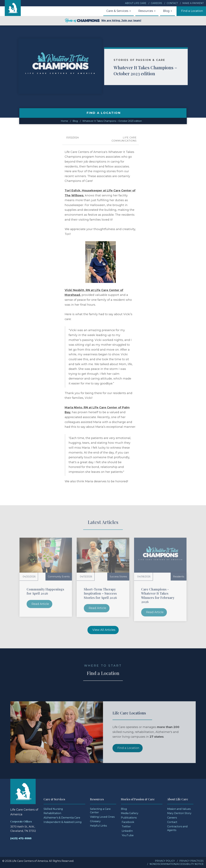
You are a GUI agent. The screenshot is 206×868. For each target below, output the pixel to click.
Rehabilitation (52, 813)
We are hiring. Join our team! (103, 21)
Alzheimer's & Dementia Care (62, 818)
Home (64, 121)
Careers (156, 3)
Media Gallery (130, 813)
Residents (179, 577)
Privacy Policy (165, 861)
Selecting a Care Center (100, 811)
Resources (147, 11)
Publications (129, 818)
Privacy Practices (192, 861)
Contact (172, 3)
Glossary (95, 821)
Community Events (59, 577)
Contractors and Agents (177, 828)
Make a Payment (193, 3)
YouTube (128, 835)
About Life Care (136, 3)
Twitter (126, 826)
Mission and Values (179, 809)
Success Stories (118, 577)
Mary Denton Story (179, 813)
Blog (167, 11)
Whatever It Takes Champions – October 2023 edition (153, 70)
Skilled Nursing (53, 809)
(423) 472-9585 (21, 838)
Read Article (40, 604)
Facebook (128, 822)
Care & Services (119, 11)
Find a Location (192, 11)
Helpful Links (98, 826)
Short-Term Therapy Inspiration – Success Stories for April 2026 (100, 593)
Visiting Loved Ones (102, 817)
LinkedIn (127, 831)
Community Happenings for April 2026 (45, 591)
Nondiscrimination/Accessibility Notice (177, 864)
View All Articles (104, 630)
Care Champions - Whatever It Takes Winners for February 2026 (158, 595)
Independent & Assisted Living (63, 822)
